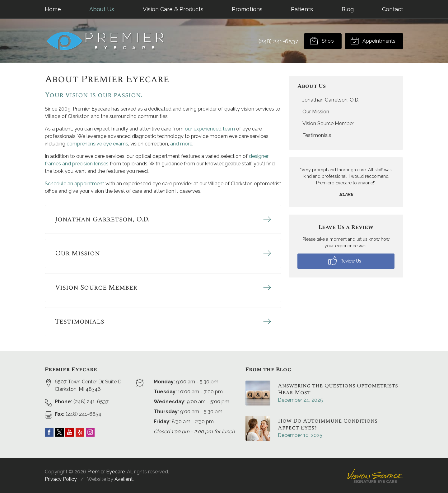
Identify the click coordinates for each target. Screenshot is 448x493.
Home (53, 9)
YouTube (70, 432)
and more (181, 144)
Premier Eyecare (106, 472)
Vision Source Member (328, 123)
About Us (102, 9)
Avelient (124, 479)
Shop (322, 40)
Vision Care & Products (173, 9)
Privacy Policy (61, 479)
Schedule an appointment (75, 184)
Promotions (247, 9)
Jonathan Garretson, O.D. (331, 100)
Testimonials (317, 135)
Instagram (90, 432)
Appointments (373, 40)
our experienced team (210, 129)
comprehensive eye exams (97, 144)
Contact (393, 9)
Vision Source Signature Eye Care (375, 476)
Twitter (59, 432)
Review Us (345, 261)
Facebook (49, 432)
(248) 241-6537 (278, 41)
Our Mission (316, 112)
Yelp (80, 432)
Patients (302, 9)
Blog (348, 9)
